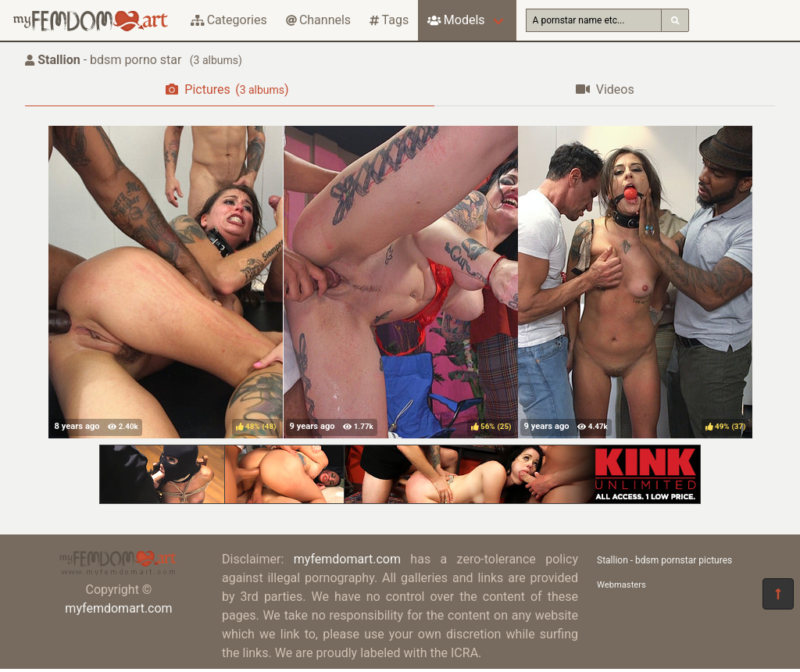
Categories (229, 20)
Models (456, 20)
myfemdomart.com (118, 608)
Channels (318, 20)
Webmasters (621, 585)
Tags (389, 20)
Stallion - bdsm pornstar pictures (664, 560)
